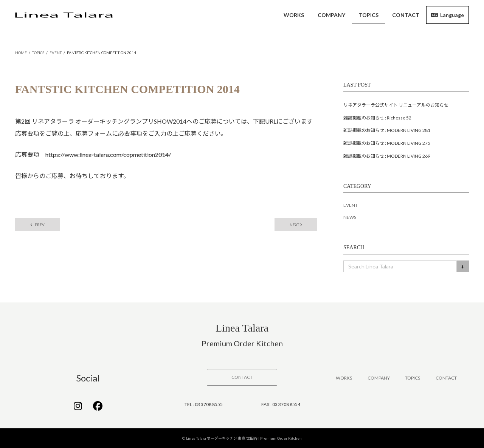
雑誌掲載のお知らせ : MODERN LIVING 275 (387, 143)
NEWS (350, 217)
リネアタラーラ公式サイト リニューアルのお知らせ (396, 105)
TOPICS (413, 378)
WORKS (344, 378)
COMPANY (379, 378)
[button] (242, 377)
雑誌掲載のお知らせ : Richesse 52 (377, 118)
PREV (37, 225)
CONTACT (446, 378)
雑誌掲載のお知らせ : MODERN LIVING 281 (387, 130)
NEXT (296, 225)
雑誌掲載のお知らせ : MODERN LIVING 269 (387, 156)
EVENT (351, 205)
